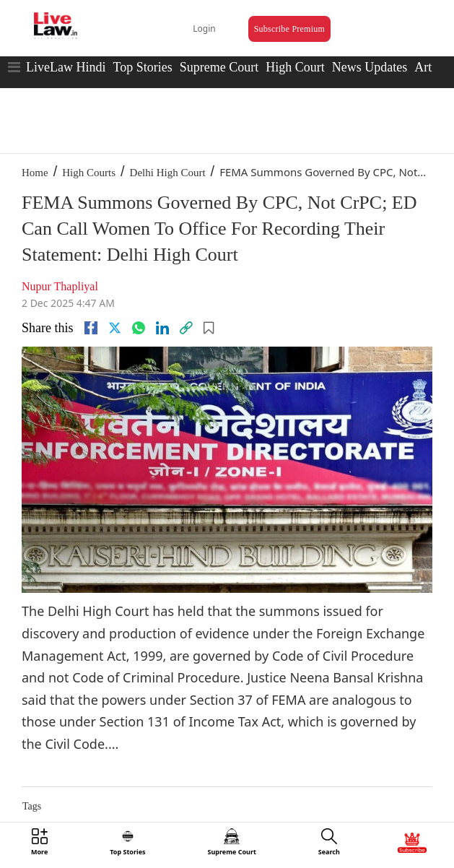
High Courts (89, 173)
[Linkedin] (162, 328)
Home (35, 173)
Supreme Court (219, 67)
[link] (186, 328)
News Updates (370, 67)
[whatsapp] (139, 328)
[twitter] (115, 328)
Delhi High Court (168, 173)
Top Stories (142, 67)
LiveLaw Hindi (66, 67)
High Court (295, 67)
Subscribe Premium (289, 29)
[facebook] (91, 328)
